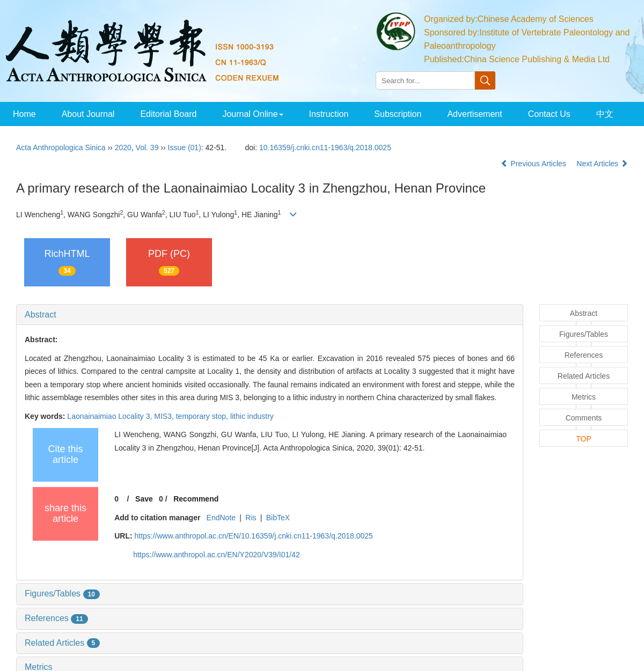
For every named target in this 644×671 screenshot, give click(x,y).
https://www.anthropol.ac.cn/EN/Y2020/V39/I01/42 (217, 555)
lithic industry (252, 416)
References (56, 618)
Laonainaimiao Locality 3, (111, 416)
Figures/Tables (62, 593)
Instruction (329, 114)
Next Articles (602, 164)
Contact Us (549, 114)
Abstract (41, 315)
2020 (123, 148)
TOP (584, 439)
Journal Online (253, 114)
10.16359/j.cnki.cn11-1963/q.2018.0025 (325, 148)
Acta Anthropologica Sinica (61, 148)
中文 (605, 114)
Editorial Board (168, 114)
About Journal (88, 114)
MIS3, (165, 416)
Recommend (196, 499)
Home (24, 114)
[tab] (270, 315)
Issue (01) (185, 148)
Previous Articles (534, 164)
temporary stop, (203, 416)
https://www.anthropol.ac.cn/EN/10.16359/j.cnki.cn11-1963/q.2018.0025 (253, 536)
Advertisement (474, 114)
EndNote (221, 518)
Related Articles (62, 643)
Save (144, 499)
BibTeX (278, 518)
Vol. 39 (147, 148)
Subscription (398, 114)
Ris (251, 518)
